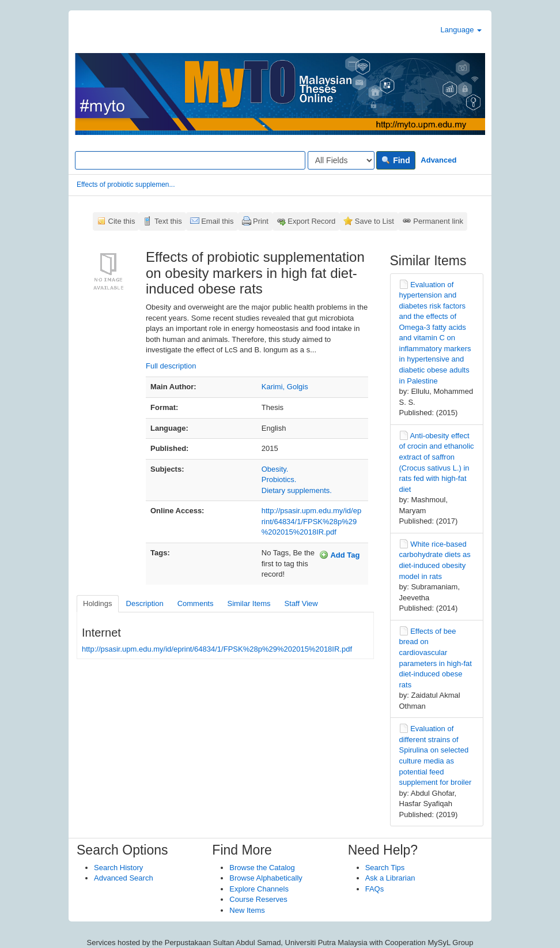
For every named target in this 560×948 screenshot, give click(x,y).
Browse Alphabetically (266, 878)
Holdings (98, 603)
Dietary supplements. (297, 490)
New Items (247, 910)
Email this (217, 221)
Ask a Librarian (390, 878)
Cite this (122, 221)
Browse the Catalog (262, 868)
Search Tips (385, 868)
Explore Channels (259, 889)
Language (461, 30)
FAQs (375, 889)
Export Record (311, 221)
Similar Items (249, 603)
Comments (196, 603)
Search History (118, 868)
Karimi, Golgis (285, 387)
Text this (168, 221)
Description (145, 603)
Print (261, 221)
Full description (171, 366)
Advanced (438, 160)
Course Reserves (258, 899)
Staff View (301, 603)
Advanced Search (124, 878)
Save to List (374, 221)
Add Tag (339, 555)
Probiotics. (279, 479)
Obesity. (275, 469)
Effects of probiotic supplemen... (126, 185)
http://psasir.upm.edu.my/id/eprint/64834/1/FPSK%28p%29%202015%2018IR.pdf (311, 521)
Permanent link (438, 221)
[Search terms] (190, 160)
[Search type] (341, 160)
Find (396, 160)
